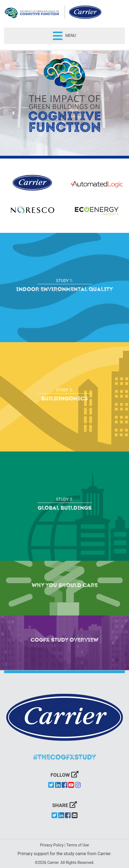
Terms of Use (78, 845)
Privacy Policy (52, 845)
